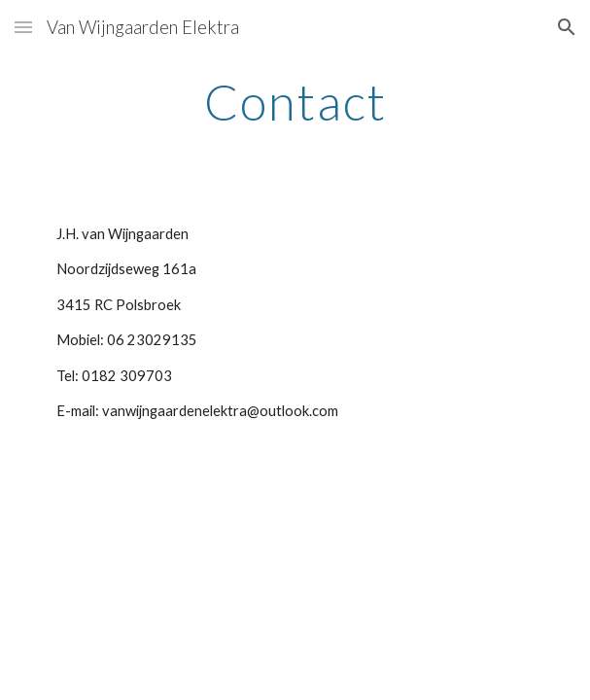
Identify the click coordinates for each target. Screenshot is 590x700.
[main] (295, 102)
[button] (23, 27)
